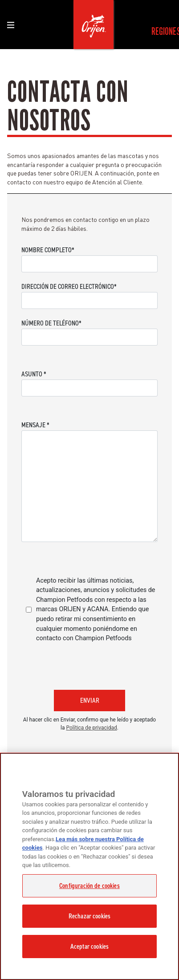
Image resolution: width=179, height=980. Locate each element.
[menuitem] (162, 31)
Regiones (162, 31)
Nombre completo (48, 250)
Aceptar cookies (89, 947)
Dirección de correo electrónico (69, 286)
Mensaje (35, 425)
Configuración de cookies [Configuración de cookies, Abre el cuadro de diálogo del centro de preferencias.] (89, 886)
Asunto (34, 374)
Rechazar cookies (89, 916)
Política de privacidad (92, 728)
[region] (89, 866)
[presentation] (89, 665)
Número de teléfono (51, 323)
